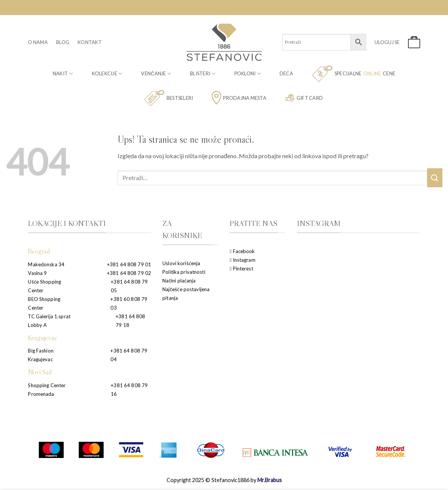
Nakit (63, 74)
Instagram (242, 260)
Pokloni (248, 74)
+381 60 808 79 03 (129, 303)
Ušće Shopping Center (44, 286)
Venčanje (156, 74)
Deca (286, 73)
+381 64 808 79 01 (129, 264)
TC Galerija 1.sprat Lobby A (49, 321)
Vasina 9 (37, 273)
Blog (63, 42)
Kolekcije (107, 74)
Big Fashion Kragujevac (41, 355)
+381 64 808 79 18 (130, 321)
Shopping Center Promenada (47, 390)
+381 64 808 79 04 (129, 355)
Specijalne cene (354, 74)
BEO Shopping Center (44, 303)
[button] (387, 42)
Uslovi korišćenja (181, 263)
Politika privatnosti (184, 272)
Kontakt (90, 42)
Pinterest (241, 269)
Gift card (304, 98)
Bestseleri (169, 98)
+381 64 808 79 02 (129, 273)
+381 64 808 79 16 (129, 390)
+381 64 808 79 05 (129, 286)
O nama (38, 42)
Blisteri (203, 74)
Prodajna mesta (239, 98)
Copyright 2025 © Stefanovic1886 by (224, 480)
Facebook (242, 251)
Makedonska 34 (46, 264)
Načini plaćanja (179, 281)
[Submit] (435, 178)
